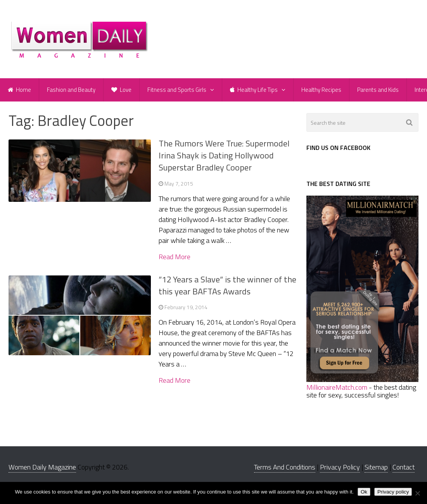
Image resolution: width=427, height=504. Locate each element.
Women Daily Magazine (42, 467)
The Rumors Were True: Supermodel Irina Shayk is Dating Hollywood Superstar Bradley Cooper (224, 155)
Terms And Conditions (285, 467)
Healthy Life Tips (254, 90)
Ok (364, 492)
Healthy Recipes (321, 90)
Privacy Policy (340, 467)
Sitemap (376, 467)
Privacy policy (393, 492)
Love (121, 90)
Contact (404, 467)
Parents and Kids (378, 90)
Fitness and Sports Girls (177, 90)
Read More (175, 257)
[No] (417, 493)
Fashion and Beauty (71, 90)
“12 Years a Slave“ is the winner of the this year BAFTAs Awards (227, 285)
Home (19, 90)
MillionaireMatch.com (337, 387)
